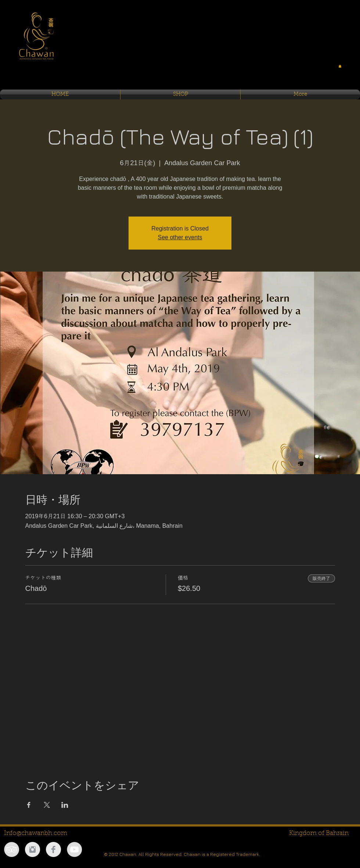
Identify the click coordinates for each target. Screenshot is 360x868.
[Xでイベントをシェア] (47, 805)
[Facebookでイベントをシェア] (29, 805)
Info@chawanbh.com (36, 833)
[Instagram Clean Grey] (33, 849)
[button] (340, 66)
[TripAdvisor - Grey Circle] (12, 849)
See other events (180, 237)
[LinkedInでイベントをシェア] (65, 805)
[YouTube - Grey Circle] (74, 849)
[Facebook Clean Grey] (53, 849)
